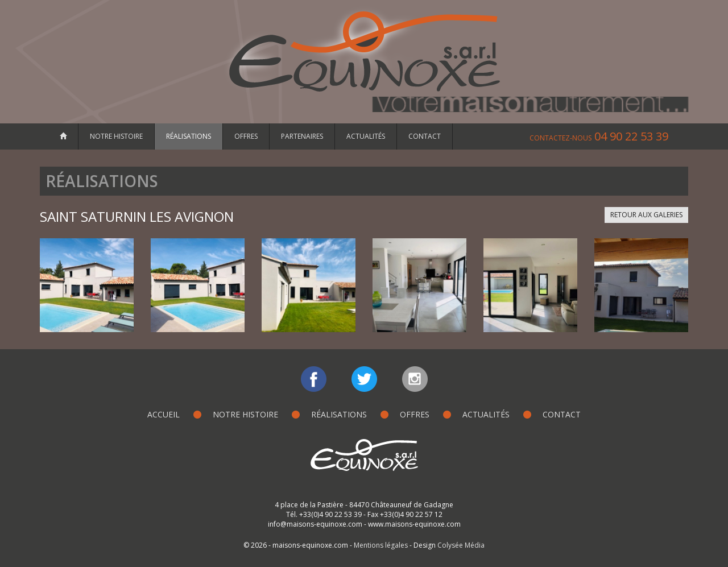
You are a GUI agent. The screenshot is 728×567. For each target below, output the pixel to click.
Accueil (164, 414)
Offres (246, 136)
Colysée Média (461, 545)
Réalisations (189, 136)
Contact (425, 136)
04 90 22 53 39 (599, 136)
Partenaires (302, 136)
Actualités (366, 136)
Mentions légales (381, 545)
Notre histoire (116, 136)
